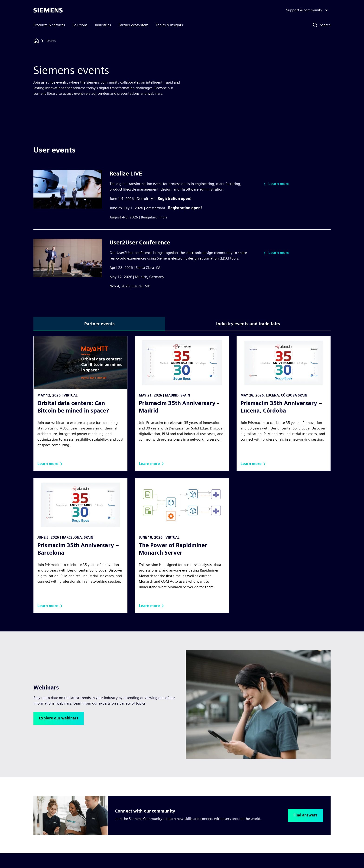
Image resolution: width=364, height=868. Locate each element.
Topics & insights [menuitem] (169, 25)
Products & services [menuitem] (49, 25)
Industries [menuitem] (103, 25)
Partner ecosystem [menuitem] (133, 25)
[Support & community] (307, 10)
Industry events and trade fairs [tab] (248, 324)
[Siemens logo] (48, 10)
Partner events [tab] (99, 324)
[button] (276, 184)
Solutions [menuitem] (80, 25)
